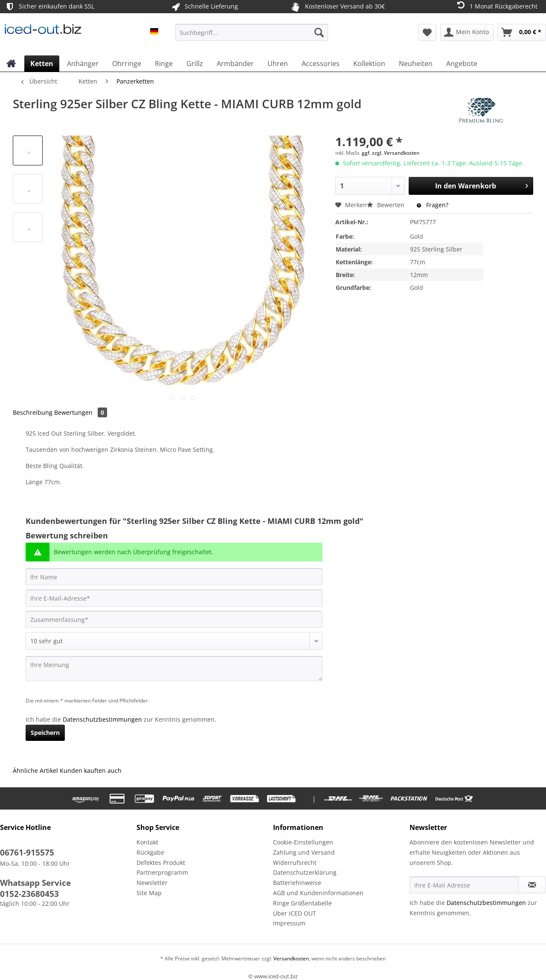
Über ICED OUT (295, 913)
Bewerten (386, 205)
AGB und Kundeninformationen (318, 893)
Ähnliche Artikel (35, 770)
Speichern (45, 733)
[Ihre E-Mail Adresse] (464, 885)
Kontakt (147, 842)
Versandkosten (290, 958)
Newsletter (152, 883)
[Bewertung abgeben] (174, 641)
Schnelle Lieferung (204, 7)
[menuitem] (252, 36)
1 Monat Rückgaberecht (496, 6)
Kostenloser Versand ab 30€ (337, 6)
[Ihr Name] (174, 577)
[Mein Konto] (467, 32)
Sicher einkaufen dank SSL (49, 7)
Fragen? (433, 205)
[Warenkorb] (522, 32)
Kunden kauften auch (91, 770)
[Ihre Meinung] (174, 669)
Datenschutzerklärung (305, 872)
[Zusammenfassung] (174, 619)
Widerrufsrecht (295, 863)
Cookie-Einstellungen (303, 842)
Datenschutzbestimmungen (102, 719)
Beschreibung (33, 412)
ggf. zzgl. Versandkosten (391, 153)
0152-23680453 (29, 894)
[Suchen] (319, 32)
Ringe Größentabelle (302, 903)
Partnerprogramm (162, 872)
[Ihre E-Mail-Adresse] (174, 598)
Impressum (289, 923)
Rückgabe (150, 852)
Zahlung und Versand (304, 852)
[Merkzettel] (427, 32)
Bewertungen (81, 412)
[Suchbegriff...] (252, 32)
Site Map (149, 893)
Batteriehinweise (297, 883)
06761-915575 (27, 853)
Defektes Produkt (161, 863)
